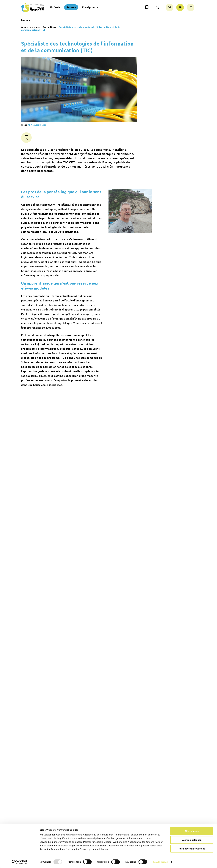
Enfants (55, 7)
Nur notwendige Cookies (192, 849)
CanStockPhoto (39, 125)
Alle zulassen (192, 831)
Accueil (25, 27)
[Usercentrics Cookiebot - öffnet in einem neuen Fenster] (20, 862)
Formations (49, 27)
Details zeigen (160, 862)
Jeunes (71, 7)
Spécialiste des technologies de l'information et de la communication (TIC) (71, 28)
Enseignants (90, 7)
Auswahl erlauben (192, 840)
